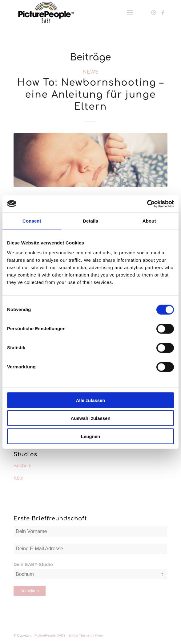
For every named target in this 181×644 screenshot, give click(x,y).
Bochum (23, 466)
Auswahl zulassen (90, 418)
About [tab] (149, 221)
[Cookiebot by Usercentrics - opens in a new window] (147, 204)
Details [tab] (90, 221)
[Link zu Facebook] (163, 12)
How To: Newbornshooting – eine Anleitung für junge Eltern (90, 95)
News (90, 72)
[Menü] (130, 12)
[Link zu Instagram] (154, 12)
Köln (18, 478)
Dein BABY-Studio (33, 564)
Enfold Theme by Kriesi (86, 635)
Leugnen (91, 436)
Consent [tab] (32, 221)
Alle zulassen (90, 400)
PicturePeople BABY (50, 635)
